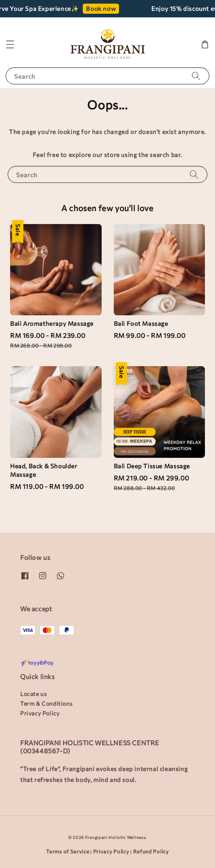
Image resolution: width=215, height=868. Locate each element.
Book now (108, 8)
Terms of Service (68, 851)
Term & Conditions (46, 703)
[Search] (196, 76)
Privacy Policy (40, 713)
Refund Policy (151, 851)
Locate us (33, 694)
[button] (10, 44)
